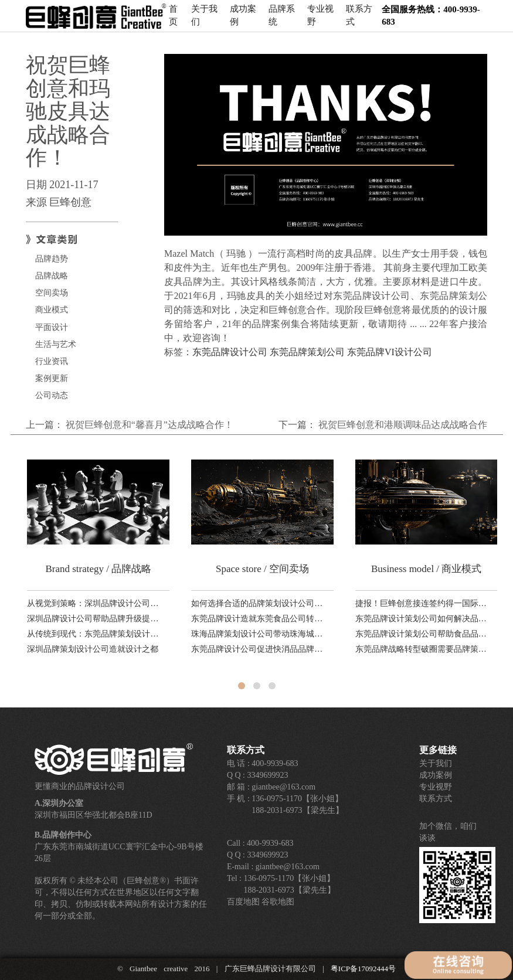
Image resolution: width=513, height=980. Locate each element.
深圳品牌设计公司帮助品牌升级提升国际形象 (93, 619)
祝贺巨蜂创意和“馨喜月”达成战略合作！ (150, 425)
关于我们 (204, 20)
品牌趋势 (52, 259)
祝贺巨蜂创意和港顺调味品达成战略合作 (403, 425)
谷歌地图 (278, 902)
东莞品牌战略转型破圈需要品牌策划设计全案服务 (422, 649)
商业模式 (52, 310)
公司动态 (52, 395)
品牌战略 (52, 276)
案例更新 (52, 378)
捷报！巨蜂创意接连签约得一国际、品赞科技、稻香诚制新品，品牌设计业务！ (422, 603)
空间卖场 (52, 293)
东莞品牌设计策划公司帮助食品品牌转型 (422, 634)
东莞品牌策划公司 (307, 352)
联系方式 (359, 20)
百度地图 (243, 902)
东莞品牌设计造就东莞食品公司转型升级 (257, 619)
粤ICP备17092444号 (363, 969)
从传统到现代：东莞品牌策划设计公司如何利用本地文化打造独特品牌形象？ (93, 634)
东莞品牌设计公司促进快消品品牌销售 (257, 649)
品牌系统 (282, 20)
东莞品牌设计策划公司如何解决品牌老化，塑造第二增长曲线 (422, 619)
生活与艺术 (56, 344)
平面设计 (52, 327)
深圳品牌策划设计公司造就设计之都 (93, 649)
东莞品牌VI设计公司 (390, 352)
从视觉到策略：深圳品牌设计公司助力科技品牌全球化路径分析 (93, 603)
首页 (173, 20)
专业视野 (320, 20)
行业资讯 (52, 361)
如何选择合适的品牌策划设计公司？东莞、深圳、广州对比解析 (257, 603)
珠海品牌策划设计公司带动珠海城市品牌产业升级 (257, 634)
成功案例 (243, 20)
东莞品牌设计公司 (230, 352)
